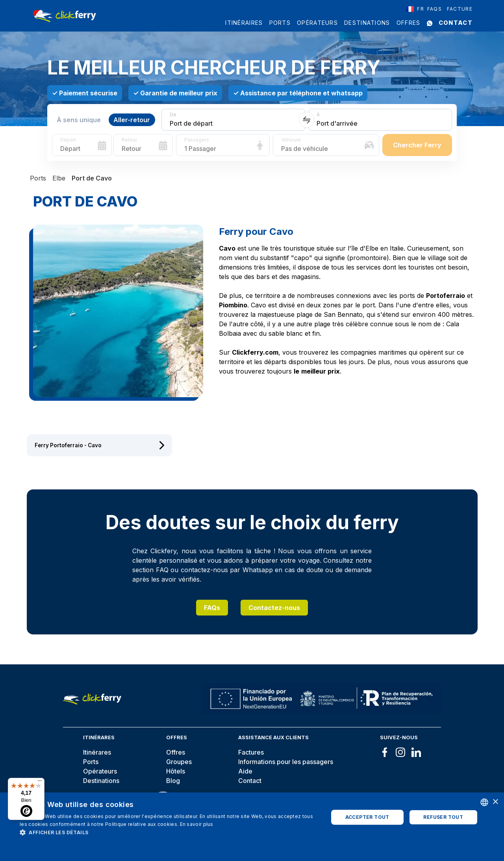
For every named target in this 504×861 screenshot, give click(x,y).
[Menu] (40, 783)
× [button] (495, 802)
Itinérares (97, 752)
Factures (251, 752)
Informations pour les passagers (286, 762)
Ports (280, 23)
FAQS (435, 9)
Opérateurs (317, 23)
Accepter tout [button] (367, 817)
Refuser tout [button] (443, 817)
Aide (245, 771)
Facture (460, 9)
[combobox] (415, 9)
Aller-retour (132, 120)
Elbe (59, 178)
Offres (409, 23)
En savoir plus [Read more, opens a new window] (197, 824)
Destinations (367, 23)
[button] (170, 832)
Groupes (179, 762)
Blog (173, 781)
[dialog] (252, 827)
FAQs (212, 608)
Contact (456, 23)
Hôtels (176, 771)
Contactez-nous (274, 608)
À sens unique (79, 120)
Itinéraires (244, 23)
